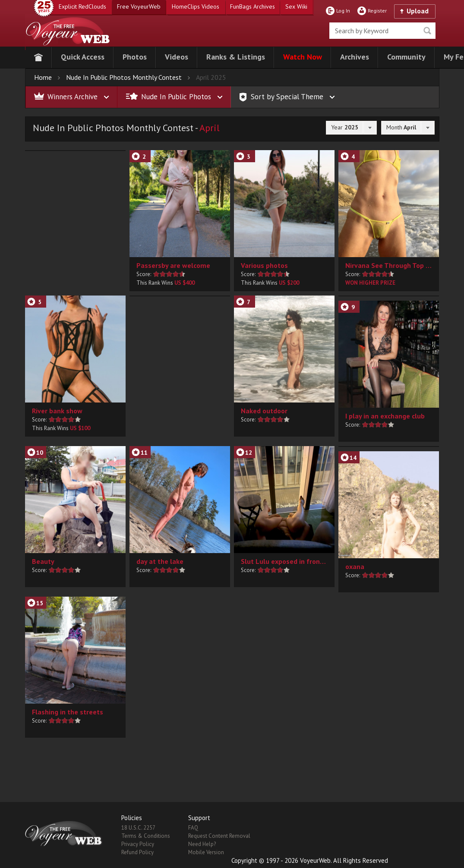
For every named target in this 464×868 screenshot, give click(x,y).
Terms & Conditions (146, 836)
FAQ (193, 828)
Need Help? (202, 844)
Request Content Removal (219, 836)
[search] (382, 31)
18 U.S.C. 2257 (138, 828)
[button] (83, 58)
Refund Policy (137, 852)
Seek (427, 31)
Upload (418, 11)
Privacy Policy (138, 844)
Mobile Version (206, 852)
